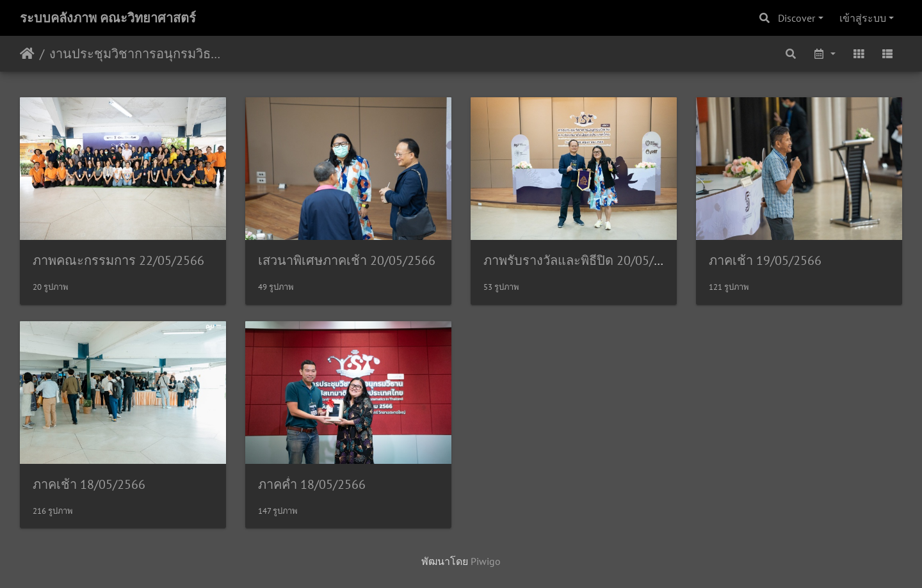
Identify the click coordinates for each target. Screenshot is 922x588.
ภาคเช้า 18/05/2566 (89, 484)
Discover (797, 18)
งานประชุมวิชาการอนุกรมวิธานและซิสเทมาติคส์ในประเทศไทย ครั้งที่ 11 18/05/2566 (138, 54)
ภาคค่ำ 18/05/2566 (312, 484)
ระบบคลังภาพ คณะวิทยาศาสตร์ (108, 18)
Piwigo (486, 561)
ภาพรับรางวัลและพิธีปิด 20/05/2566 (583, 260)
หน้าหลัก (27, 54)
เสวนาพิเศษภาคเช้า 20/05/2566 (347, 260)
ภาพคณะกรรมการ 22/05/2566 (118, 260)
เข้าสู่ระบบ (863, 18)
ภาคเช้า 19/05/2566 (765, 260)
